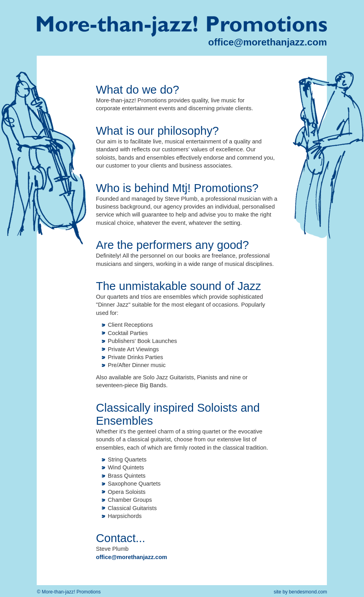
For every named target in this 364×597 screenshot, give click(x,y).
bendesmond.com (308, 592)
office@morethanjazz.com (267, 42)
